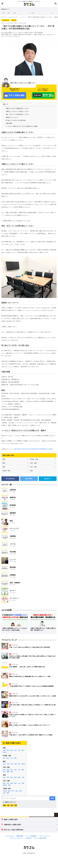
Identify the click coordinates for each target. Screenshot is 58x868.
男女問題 (4, 13)
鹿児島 (5, 789)
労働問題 (16, 13)
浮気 (12, 809)
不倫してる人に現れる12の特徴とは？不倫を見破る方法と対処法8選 (29, 651)
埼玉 (15, 754)
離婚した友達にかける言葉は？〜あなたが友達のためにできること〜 (30, 729)
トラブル (22, 13)
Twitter (29, 482)
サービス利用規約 (31, 840)
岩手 (13, 795)
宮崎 (23, 787)
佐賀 (8, 787)
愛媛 (8, 775)
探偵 (3, 16)
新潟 (4, 762)
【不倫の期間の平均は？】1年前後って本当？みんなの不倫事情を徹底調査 (31, 690)
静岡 (15, 781)
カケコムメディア (45, 840)
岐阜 (12, 781)
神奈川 (5, 756)
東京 (23, 754)
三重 (23, 781)
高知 (12, 775)
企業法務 (13, 493)
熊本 (15, 787)
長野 (8, 781)
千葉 (19, 754)
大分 (19, 787)
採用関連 (13, 509)
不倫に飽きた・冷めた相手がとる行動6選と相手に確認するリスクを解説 (31, 738)
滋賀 (4, 767)
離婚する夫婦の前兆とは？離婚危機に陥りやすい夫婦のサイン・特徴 (30, 680)
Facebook (10, 482)
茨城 (4, 754)
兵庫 (15, 767)
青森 (9, 795)
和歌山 (24, 767)
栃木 (8, 754)
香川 (4, 775)
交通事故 (13, 579)
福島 (8, 796)
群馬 (12, 754)
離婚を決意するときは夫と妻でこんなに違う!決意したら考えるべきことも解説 (33, 700)
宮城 (17, 795)
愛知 (19, 781)
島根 (8, 773)
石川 (12, 762)
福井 (15, 762)
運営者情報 (20, 840)
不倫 (8, 809)
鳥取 (4, 773)
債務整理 (10, 13)
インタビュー (6, 24)
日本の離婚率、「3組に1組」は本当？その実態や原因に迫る (27, 670)
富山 (8, 762)
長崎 (12, 787)
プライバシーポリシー (16, 842)
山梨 (4, 781)
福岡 (4, 787)
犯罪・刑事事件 (36, 13)
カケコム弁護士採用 (40, 842)
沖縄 (9, 789)
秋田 (20, 795)
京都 (8, 767)
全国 (31, 474)
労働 (16, 809)
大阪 (12, 767)
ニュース (29, 13)
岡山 (12, 773)
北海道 (5, 795)
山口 (19, 773)
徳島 (23, 773)
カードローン (45, 13)
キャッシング (53, 13)
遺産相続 (13, 571)
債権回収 (13, 501)
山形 (4, 796)
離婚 (4, 809)
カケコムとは (10, 840)
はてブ (48, 482)
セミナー (13, 594)
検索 (52, 802)
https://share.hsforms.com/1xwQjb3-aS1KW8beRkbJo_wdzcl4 (33, 453)
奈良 (19, 767)
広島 (15, 773)
